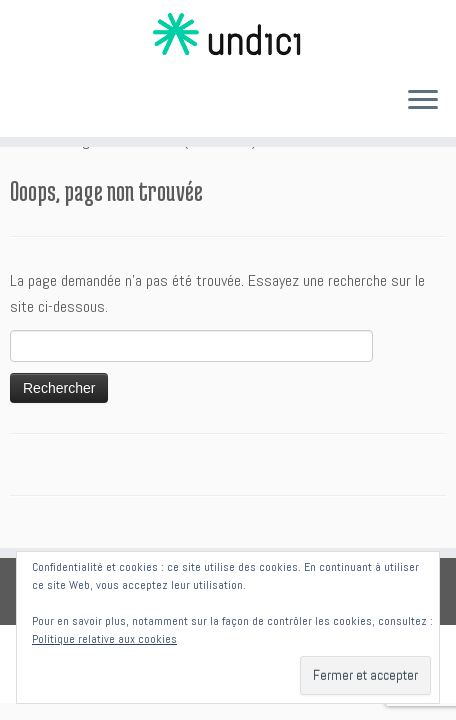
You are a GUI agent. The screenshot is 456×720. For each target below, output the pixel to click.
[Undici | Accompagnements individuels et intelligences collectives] (228, 35)
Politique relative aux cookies (104, 639)
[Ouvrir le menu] (423, 101)
